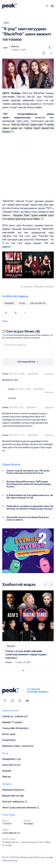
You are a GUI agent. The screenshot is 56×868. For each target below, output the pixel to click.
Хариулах (49, 374)
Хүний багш (9, 740)
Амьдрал (11, 646)
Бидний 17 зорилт (12, 722)
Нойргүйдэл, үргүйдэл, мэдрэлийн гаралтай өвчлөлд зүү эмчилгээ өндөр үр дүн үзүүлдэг (30, 507)
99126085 (29, 824)
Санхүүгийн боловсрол (15, 728)
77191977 (7, 824)
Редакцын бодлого (13, 790)
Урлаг (6, 23)
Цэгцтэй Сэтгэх (11, 765)
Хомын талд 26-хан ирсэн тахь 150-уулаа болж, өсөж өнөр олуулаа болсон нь (28, 472)
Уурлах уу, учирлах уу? (15, 716)
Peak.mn (15, 46)
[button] (47, 6)
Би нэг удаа (9, 734)
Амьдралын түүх (12, 759)
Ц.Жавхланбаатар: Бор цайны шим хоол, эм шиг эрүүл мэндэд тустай (30, 496)
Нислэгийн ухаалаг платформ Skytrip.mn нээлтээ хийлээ (28, 519)
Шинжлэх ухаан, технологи (18, 746)
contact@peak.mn (11, 833)
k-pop (22, 303)
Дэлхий (6, 771)
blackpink (9, 303)
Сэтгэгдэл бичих (28, 362)
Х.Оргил (9, 662)
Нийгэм (6, 777)
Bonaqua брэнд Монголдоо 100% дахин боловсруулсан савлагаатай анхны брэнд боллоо (29, 484)
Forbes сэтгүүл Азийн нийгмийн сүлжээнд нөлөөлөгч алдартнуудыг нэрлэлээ (26, 655)
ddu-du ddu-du (38, 303)
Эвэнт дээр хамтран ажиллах (21, 808)
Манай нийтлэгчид (13, 796)
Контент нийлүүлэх (15, 802)
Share (5, 321)
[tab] (23, 671)
